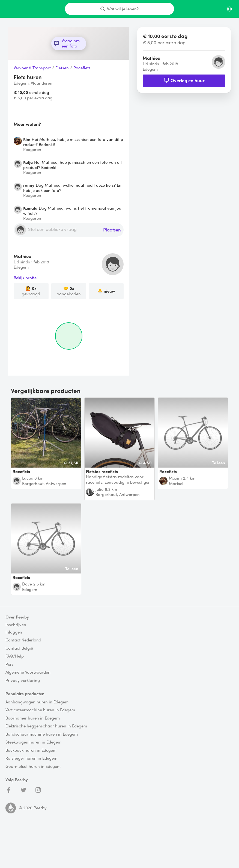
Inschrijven (16, 625)
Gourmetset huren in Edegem (33, 766)
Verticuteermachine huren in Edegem (40, 710)
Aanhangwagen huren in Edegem (37, 702)
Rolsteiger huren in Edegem (31, 758)
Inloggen (14, 632)
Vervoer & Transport (32, 68)
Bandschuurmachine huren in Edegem (42, 734)
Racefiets (82, 68)
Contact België (19, 648)
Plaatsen (112, 230)
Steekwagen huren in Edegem (33, 742)
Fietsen (62, 68)
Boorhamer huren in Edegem (33, 718)
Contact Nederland (23, 640)
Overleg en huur (184, 80)
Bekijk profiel (26, 278)
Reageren (32, 149)
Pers (10, 664)
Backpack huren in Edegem (31, 750)
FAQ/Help (15, 656)
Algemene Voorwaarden (28, 672)
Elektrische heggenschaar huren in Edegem (46, 726)
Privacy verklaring (23, 680)
